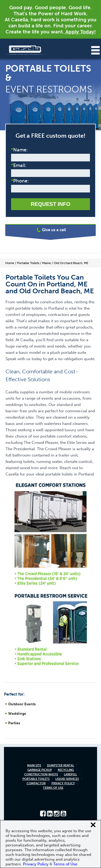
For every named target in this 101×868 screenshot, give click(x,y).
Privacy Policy (63, 783)
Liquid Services (67, 779)
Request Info (50, 204)
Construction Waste (41, 774)
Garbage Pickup (40, 770)
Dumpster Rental (61, 765)
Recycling (66, 770)
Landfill (70, 774)
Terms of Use (53, 788)
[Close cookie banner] (93, 825)
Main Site (34, 765)
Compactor (36, 783)
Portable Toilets (36, 779)
